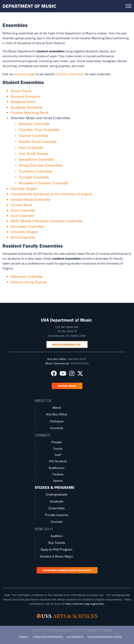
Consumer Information (48, 637)
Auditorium (57, 468)
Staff (58, 455)
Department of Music (29, 6)
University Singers (24, 232)
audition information (70, 74)
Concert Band (21, 205)
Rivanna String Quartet (29, 282)
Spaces (58, 481)
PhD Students (58, 461)
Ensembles (57, 508)
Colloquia (57, 421)
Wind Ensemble (23, 237)
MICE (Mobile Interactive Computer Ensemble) (47, 221)
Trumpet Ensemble (34, 177)
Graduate (57, 501)
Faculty (58, 448)
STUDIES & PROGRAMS (55, 487)
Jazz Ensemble (22, 216)
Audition (57, 536)
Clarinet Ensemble (33, 136)
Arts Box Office (57, 414)
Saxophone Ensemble (36, 159)
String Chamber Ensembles (41, 165)
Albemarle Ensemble (27, 277)
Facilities (58, 474)
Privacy (24, 637)
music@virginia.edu (67, 344)
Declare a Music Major (57, 556)
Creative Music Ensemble (30, 199)
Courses (57, 522)
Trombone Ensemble (35, 171)
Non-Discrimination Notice (105, 637)
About (57, 407)
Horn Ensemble (31, 147)
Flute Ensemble (23, 210)
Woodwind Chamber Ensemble (44, 183)
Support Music (67, 386)
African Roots (21, 91)
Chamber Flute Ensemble (39, 130)
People (57, 442)
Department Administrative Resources (67, 570)
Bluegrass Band (23, 102)
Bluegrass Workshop (27, 107)
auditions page (25, 74)
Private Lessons (57, 515)
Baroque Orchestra (25, 96)
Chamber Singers (24, 189)
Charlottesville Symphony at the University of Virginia (51, 194)
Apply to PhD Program (57, 549)
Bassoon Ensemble (34, 124)
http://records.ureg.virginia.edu (85, 604)
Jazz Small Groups (33, 153)
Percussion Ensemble (27, 226)
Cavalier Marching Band (29, 113)
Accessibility (75, 637)
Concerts (57, 428)
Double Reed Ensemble (38, 141)
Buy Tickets (57, 543)
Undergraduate (57, 494)
